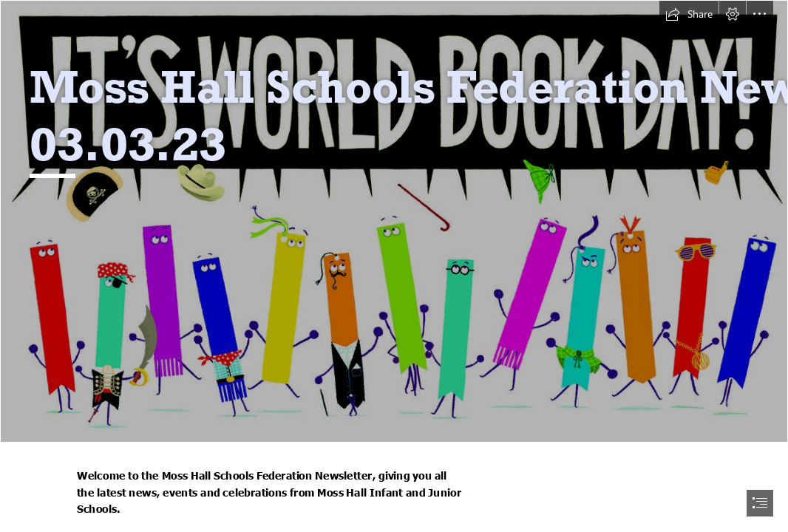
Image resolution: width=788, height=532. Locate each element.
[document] (394, 266)
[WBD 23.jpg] (394, 221)
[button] (689, 14)
